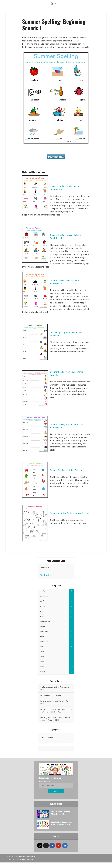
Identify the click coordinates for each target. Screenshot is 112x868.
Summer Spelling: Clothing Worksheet (67, 470)
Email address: (45, 782)
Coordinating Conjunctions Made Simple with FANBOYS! (62, 823)
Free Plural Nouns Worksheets (52, 695)
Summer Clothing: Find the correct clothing (70, 513)
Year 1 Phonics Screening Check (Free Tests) (61, 813)
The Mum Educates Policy (25, 857)
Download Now (56, 157)
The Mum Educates (26, 859)
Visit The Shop (46, 575)
